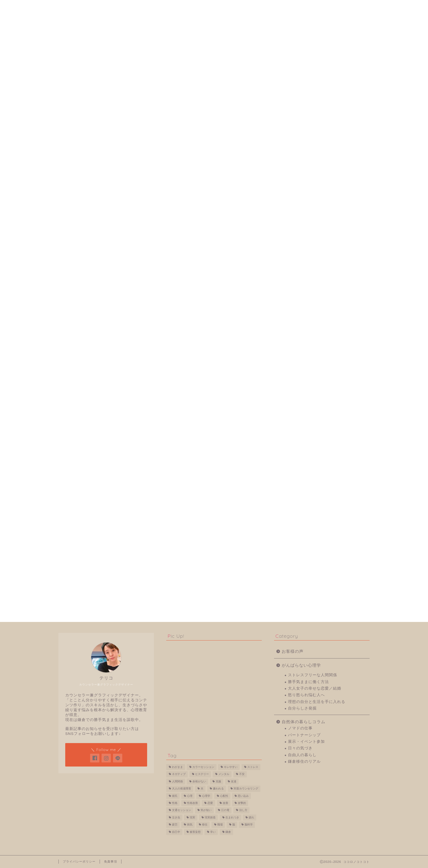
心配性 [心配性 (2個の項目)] (224, 796)
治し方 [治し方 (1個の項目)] (243, 810)
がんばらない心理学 (115, 41)
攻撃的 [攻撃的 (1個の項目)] (242, 803)
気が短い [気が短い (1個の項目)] (206, 810)
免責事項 (111, 861)
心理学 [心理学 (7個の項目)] (206, 796)
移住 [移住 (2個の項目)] (205, 825)
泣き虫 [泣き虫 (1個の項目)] (176, 817)
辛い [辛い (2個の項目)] (213, 832)
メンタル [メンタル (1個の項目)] (224, 774)
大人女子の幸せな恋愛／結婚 (320, 529)
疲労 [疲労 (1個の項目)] (175, 825)
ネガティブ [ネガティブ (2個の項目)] (179, 774)
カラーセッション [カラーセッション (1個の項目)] (203, 767)
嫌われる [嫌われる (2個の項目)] (218, 789)
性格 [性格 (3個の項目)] (175, 803)
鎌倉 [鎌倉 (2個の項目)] (228, 832)
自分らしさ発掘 (247, 41)
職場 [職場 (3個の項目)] (220, 825)
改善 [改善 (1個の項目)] (225, 803)
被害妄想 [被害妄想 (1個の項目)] (195, 832)
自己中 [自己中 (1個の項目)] (176, 832)
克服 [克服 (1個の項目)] (218, 781)
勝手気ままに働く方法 (314, 522)
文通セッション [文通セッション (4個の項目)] (182, 810)
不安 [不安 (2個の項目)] (242, 774)
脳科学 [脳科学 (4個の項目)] (249, 825)
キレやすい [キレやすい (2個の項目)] (231, 767)
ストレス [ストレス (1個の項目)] (253, 767)
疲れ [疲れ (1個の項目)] (251, 817)
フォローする (325, 143)
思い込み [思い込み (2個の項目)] (243, 796)
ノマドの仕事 (306, 569)
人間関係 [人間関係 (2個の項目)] (177, 781)
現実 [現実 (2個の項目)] (192, 817)
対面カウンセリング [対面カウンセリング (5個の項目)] (246, 789)
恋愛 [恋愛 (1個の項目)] (210, 803)
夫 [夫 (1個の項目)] (202, 789)
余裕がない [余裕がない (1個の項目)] (199, 781)
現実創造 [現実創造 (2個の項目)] (210, 817)
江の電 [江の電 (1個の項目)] (225, 810)
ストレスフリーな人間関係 (313, 41)
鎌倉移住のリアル (310, 602)
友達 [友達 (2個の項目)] (234, 781)
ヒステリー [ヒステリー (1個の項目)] (202, 774)
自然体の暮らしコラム (309, 562)
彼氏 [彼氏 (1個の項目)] (175, 796)
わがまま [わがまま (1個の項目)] (177, 767)
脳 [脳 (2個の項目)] (234, 825)
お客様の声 (298, 492)
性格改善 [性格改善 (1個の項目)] (192, 803)
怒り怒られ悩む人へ (181, 41)
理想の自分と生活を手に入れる (322, 542)
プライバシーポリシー (79, 861)
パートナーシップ (310, 575)
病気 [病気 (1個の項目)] (190, 825)
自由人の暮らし (308, 595)
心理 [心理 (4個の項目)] (190, 796)
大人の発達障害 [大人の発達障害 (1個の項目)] (182, 789)
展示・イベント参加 (312, 582)
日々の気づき (306, 589)
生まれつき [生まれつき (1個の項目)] (232, 817)
